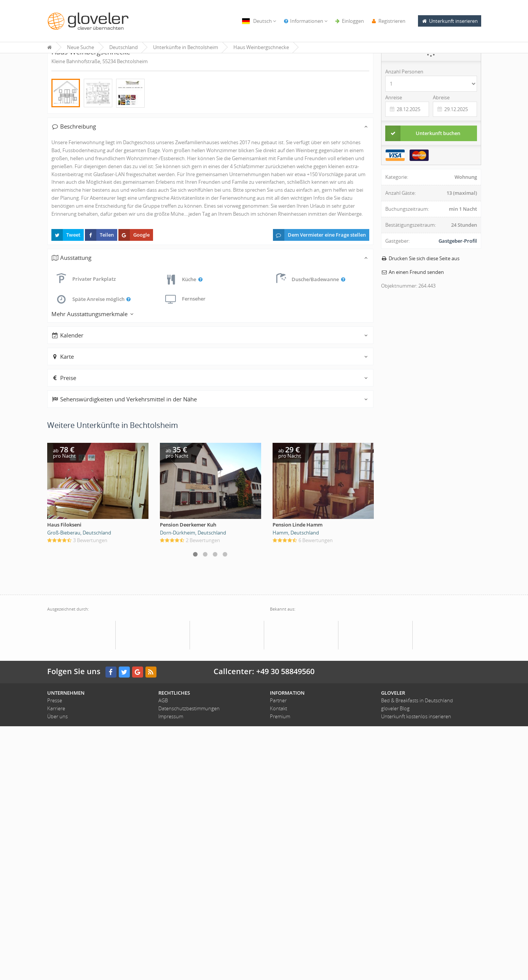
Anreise (394, 139)
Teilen (99, 489)
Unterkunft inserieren (450, 21)
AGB (163, 955)
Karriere (56, 962)
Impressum (171, 970)
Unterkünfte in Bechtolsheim (186, 47)
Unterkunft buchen (423, 175)
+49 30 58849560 (285, 925)
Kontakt (278, 962)
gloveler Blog (395, 962)
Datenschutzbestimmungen (189, 962)
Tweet (66, 489)
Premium (280, 970)
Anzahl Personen (404, 113)
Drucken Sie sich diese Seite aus (420, 300)
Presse (55, 955)
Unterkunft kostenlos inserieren (416, 970)
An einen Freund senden (412, 314)
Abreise (441, 139)
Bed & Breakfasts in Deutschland (417, 955)
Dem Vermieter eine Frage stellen (319, 489)
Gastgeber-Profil (458, 283)
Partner (278, 955)
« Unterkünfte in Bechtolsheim (83, 68)
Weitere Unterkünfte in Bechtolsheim (113, 679)
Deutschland (124, 47)
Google (134, 489)
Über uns (57, 970)
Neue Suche (81, 47)
